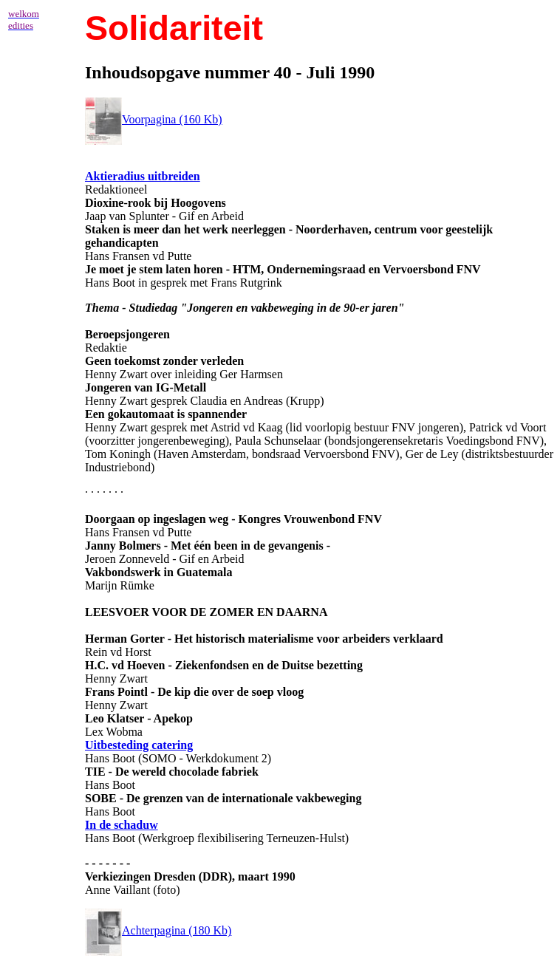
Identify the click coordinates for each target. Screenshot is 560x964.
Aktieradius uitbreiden (143, 176)
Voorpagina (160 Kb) (154, 119)
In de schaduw (122, 825)
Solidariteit (174, 28)
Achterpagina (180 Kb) (158, 930)
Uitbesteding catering (139, 745)
